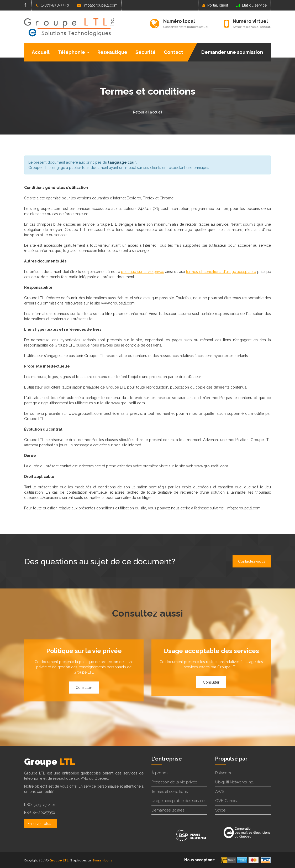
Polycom (223, 773)
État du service (251, 5)
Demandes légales (168, 810)
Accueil (41, 52)
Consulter (84, 688)
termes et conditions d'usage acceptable (221, 272)
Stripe (220, 810)
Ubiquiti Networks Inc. (235, 782)
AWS (220, 792)
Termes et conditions (170, 792)
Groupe (50, 762)
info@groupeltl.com (97, 5)
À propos (160, 773)
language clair (122, 162)
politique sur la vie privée (143, 272)
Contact (173, 52)
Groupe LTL (59, 860)
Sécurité (146, 52)
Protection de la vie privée (174, 782)
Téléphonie (73, 52)
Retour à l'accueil (148, 112)
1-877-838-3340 (52, 5)
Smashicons (102, 860)
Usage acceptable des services (179, 801)
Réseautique (112, 52)
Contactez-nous (252, 561)
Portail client (215, 5)
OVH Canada (227, 801)
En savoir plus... (41, 824)
